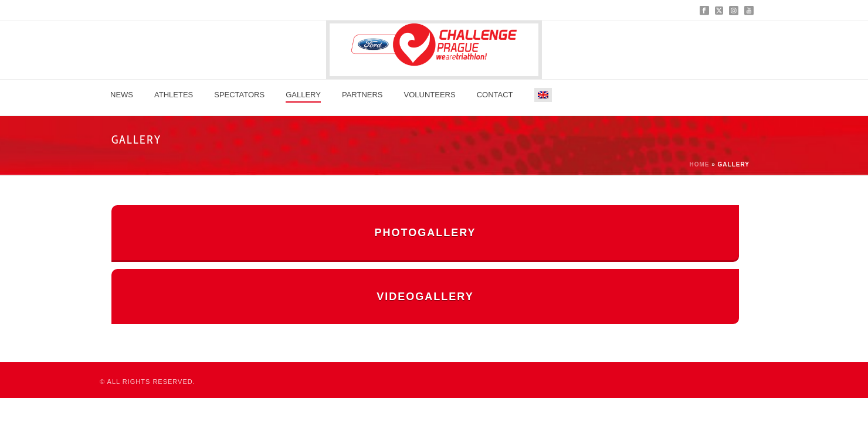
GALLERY (303, 95)
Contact (495, 95)
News (122, 95)
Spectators (239, 95)
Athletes (174, 95)
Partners (362, 95)
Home (699, 164)
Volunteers (430, 95)
